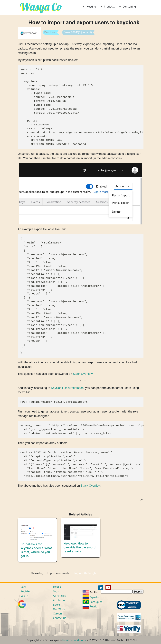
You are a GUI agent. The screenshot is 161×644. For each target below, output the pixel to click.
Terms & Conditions (74, 640)
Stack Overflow (83, 374)
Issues (57, 587)
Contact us (60, 618)
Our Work (59, 609)
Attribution (60, 600)
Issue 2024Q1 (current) (78, 32)
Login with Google (85, 573)
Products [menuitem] (107, 8)
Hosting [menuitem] (89, 8)
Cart (23, 587)
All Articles (59, 596)
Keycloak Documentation (67, 388)
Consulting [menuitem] (127, 8)
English (94, 592)
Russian (94, 606)
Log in (24, 596)
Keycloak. (50, 32)
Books (57, 605)
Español (94, 597)
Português (96, 602)
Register (26, 591)
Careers (58, 614)
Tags (56, 591)
